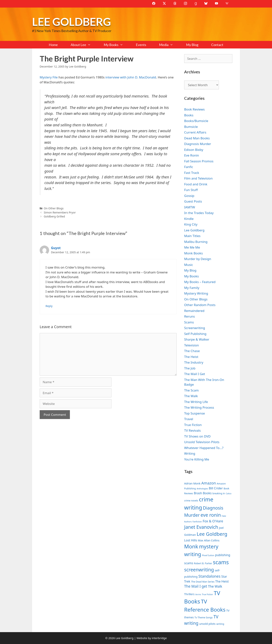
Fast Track (192, 173)
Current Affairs (195, 132)
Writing (190, 453)
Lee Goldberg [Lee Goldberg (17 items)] (212, 534)
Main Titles (192, 236)
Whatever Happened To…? (204, 448)
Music (189, 265)
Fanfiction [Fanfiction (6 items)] (197, 522)
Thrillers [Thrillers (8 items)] (189, 594)
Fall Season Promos (199, 161)
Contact (217, 45)
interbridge (159, 638)
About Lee (84, 45)
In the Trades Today (199, 213)
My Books (117, 45)
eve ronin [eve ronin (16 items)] (211, 515)
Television (192, 345)
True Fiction (193, 425)
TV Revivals (192, 430)
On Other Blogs (54, 208)
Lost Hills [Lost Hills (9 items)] (191, 540)
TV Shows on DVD (197, 436)
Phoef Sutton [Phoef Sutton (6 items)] (208, 555)
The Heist (191, 357)
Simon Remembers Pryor (60, 212)
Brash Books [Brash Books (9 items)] (203, 493)
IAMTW (190, 207)
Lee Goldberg (71, 22)
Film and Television (198, 178)
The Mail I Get (195, 374)
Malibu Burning (196, 242)
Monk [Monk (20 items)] (191, 546)
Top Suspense (195, 413)
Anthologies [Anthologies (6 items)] (202, 489)
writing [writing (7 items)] (220, 624)
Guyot (56, 248)
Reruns (189, 316)
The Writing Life (196, 402)
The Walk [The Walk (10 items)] (215, 586)
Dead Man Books (197, 138)
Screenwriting (195, 328)
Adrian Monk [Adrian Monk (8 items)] (192, 483)
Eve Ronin (192, 155)
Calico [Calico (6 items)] (229, 494)
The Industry (194, 362)
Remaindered (194, 311)
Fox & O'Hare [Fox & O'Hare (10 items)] (213, 521)
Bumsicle (191, 127)
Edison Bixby (194, 150)
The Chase (192, 351)
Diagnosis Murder (198, 144)
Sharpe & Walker (197, 339)
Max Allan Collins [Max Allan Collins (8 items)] (209, 540)
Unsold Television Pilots (202, 442)
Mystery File (49, 77)
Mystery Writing (196, 293)
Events (141, 45)
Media (169, 45)
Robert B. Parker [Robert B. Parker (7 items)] (203, 563)
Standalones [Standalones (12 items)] (209, 576)
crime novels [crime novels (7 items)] (191, 501)
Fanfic (189, 167)
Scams (189, 322)
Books (189, 115)
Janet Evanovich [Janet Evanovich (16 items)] (201, 527)
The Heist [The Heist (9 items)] (222, 581)
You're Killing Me (197, 459)
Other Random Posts (200, 305)
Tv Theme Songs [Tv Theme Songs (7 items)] (204, 618)
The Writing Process (199, 407)
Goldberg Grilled (54, 216)
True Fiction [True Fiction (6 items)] (207, 594)
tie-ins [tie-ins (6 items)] (198, 594)
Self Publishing (195, 334)
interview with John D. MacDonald (130, 77)
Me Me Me (192, 247)
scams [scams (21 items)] (221, 562)
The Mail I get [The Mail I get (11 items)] (196, 586)
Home (53, 45)
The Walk (191, 396)
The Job (190, 368)
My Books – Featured (200, 282)
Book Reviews (194, 109)
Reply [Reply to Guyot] (49, 306)
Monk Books (194, 253)
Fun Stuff (191, 190)
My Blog (192, 45)
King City (191, 224)
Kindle (189, 219)
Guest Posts (193, 201)
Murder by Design (198, 259)
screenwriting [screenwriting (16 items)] (199, 570)
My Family (192, 288)
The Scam (191, 390)
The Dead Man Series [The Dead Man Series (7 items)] (203, 582)
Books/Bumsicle (196, 121)
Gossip (189, 196)
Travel (189, 419)
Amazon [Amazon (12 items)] (209, 483)
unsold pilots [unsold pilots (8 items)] (207, 624)
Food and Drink (196, 184)
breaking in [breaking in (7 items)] (219, 493)
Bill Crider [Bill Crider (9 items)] (216, 488)
